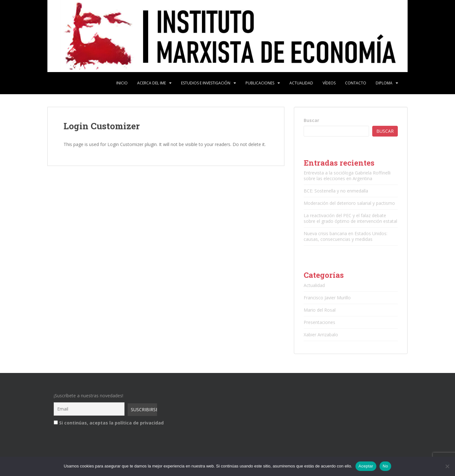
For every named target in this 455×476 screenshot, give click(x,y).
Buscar (311, 120)
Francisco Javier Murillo (327, 298)
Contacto (356, 83)
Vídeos (329, 83)
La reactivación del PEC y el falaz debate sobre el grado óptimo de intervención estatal (350, 218)
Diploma (384, 83)
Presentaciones (319, 322)
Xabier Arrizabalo (321, 335)
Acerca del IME (152, 83)
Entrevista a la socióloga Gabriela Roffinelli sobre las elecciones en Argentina (347, 176)
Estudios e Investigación (206, 83)
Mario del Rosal (320, 310)
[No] (447, 466)
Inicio (122, 83)
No (385, 466)
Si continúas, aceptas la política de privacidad (104, 423)
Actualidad (301, 83)
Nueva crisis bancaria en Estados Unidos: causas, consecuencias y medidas (346, 236)
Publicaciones (260, 83)
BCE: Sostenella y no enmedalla (336, 191)
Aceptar (366, 466)
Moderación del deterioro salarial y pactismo (349, 203)
